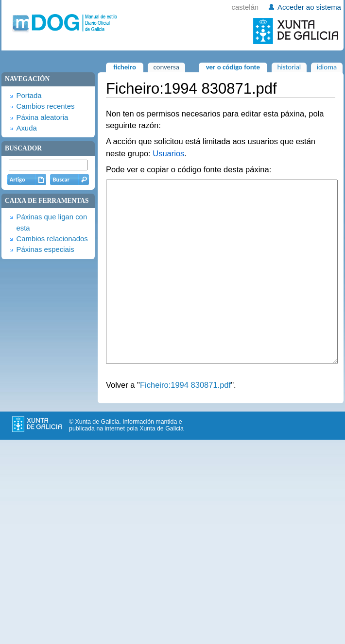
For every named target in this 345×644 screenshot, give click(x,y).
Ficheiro (125, 67)
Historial (289, 67)
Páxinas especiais (45, 249)
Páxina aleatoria (42, 117)
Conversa (166, 67)
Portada (29, 96)
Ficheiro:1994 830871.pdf (185, 421)
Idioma (327, 67)
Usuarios (168, 153)
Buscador (23, 148)
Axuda (26, 128)
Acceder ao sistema (309, 7)
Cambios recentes (45, 106)
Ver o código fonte (233, 67)
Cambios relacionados (52, 239)
